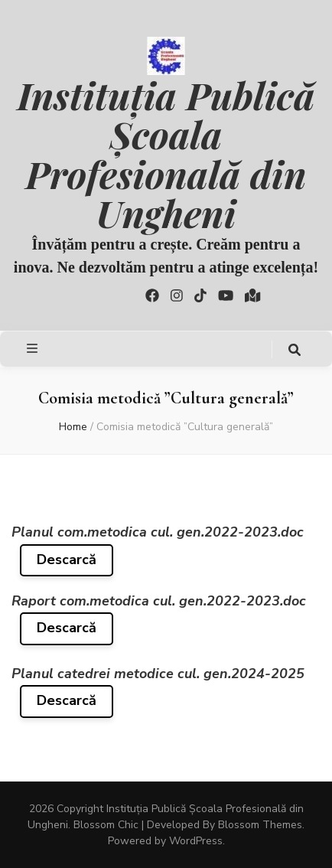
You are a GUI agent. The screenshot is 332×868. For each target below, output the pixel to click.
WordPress (196, 841)
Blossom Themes (260, 825)
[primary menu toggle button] (34, 349)
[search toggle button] (295, 350)
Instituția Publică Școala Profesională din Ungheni (166, 153)
